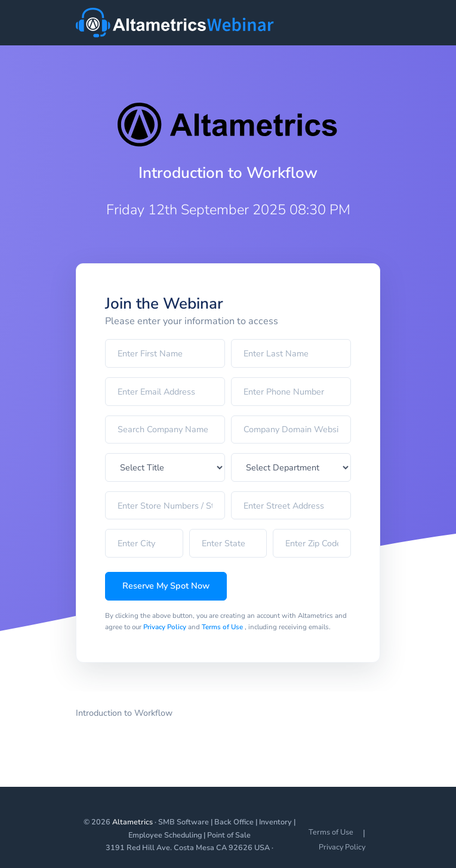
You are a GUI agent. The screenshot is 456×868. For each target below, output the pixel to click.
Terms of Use (223, 627)
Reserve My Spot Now (166, 586)
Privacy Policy (166, 627)
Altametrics (133, 822)
